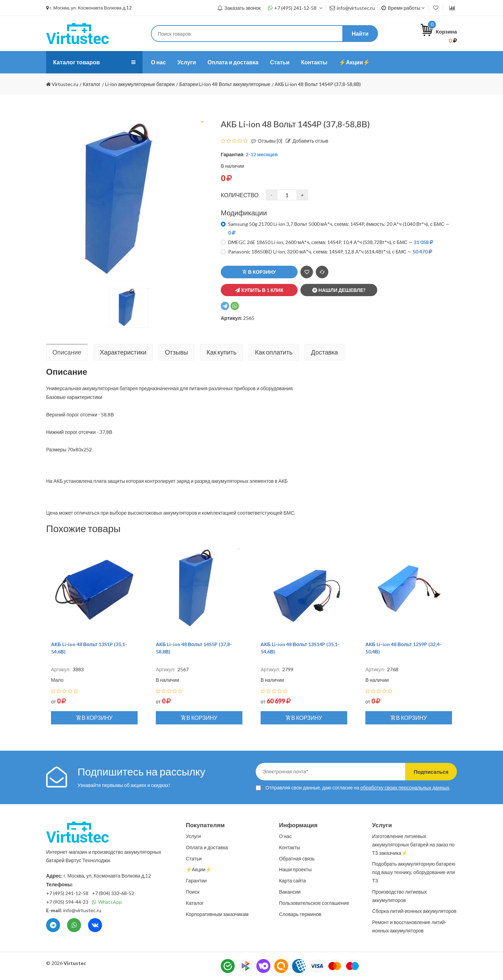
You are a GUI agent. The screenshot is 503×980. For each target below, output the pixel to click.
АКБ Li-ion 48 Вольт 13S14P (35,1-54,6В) (300, 648)
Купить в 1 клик (259, 290)
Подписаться (427, 771)
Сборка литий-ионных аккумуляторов (414, 911)
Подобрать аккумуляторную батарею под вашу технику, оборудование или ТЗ (414, 872)
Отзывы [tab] (176, 352)
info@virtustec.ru (352, 8)
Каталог (195, 903)
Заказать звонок (239, 8)
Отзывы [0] (265, 141)
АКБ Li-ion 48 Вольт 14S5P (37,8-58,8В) (194, 648)
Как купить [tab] (221, 352)
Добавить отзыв (305, 141)
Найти (360, 33)
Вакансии (290, 892)
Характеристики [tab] (123, 352)
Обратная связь (297, 859)
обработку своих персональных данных (405, 788)
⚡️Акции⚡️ (354, 62)
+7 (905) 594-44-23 (67, 902)
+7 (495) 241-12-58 (295, 8)
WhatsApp (107, 902)
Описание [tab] (67, 352)
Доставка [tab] (324, 352)
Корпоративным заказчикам (217, 914)
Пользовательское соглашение (314, 903)
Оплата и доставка (233, 62)
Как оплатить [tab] (274, 352)
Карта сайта (293, 881)
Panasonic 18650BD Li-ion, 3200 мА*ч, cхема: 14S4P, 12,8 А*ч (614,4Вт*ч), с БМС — (330, 252)
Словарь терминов (300, 914)
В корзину (259, 272)
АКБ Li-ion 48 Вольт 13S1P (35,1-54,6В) (89, 648)
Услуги (187, 62)
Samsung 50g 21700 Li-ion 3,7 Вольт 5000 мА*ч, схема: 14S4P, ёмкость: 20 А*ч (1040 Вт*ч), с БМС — (339, 228)
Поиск (193, 892)
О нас (158, 62)
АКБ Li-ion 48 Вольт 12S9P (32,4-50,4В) (403, 648)
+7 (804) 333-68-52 (113, 893)
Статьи (280, 62)
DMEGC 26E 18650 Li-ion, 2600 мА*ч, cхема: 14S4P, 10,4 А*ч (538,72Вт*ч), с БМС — (331, 242)
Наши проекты (296, 869)
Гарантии (196, 881)
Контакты (314, 62)
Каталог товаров (79, 62)
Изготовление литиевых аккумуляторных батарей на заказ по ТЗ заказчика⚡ (413, 845)
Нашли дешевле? (339, 290)
